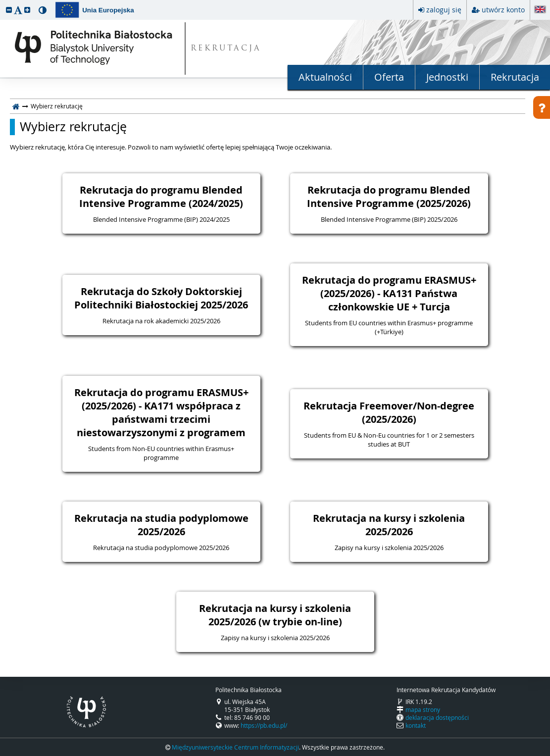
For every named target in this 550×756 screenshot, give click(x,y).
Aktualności (325, 77)
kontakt (416, 725)
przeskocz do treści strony (2, 2)
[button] (9, 10)
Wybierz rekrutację (73, 127)
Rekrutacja (515, 77)
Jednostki (447, 77)
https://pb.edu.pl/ (264, 725)
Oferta (389, 77)
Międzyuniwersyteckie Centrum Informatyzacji (235, 747)
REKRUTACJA (226, 49)
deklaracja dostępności (437, 717)
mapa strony (423, 709)
